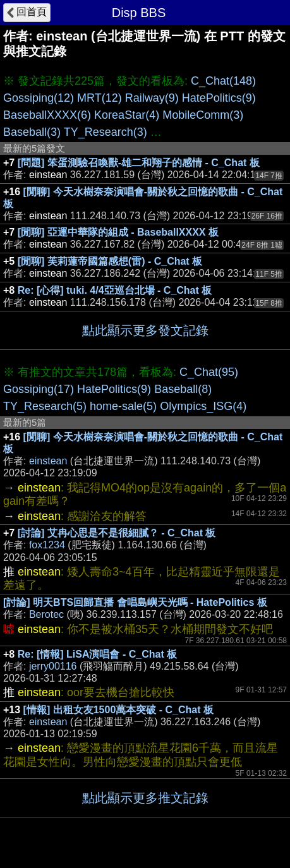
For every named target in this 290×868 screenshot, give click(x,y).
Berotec (46, 614)
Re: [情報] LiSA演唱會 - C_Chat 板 (97, 654)
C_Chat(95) (209, 372)
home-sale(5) (123, 406)
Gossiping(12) (39, 98)
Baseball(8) (183, 389)
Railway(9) (152, 98)
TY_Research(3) (106, 132)
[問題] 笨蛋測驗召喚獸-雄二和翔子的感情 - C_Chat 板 (139, 163)
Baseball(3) (32, 132)
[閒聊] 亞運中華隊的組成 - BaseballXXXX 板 (118, 232)
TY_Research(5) (45, 406)
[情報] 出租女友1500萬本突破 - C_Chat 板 (118, 710)
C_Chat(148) (223, 81)
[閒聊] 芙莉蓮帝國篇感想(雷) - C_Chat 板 (110, 261)
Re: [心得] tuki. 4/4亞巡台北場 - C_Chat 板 (115, 290)
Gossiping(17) (39, 389)
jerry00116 (53, 666)
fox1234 (47, 545)
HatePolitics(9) (219, 98)
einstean (48, 461)
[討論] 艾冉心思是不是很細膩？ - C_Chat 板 (117, 533)
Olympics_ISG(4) (203, 406)
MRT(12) (100, 98)
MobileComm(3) (203, 115)
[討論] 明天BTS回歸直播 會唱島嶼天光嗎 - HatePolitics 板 (135, 602)
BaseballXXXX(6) (47, 115)
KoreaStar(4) (127, 115)
